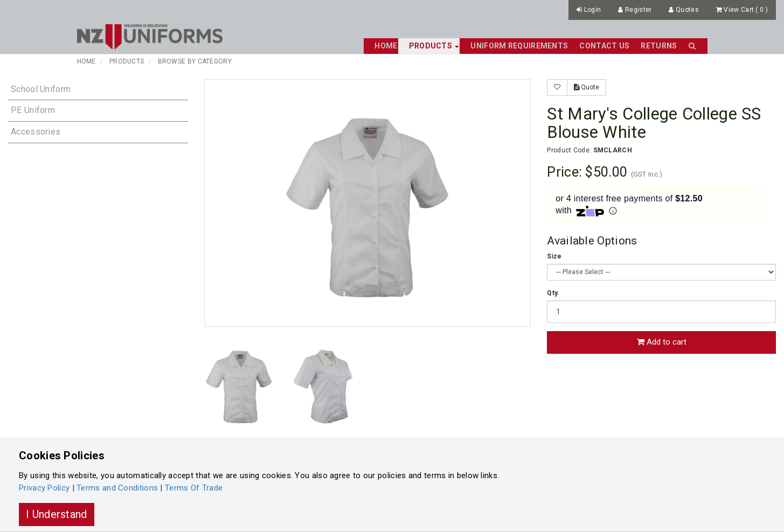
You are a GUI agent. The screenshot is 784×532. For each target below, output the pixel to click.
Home (386, 46)
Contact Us (604, 46)
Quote (587, 87)
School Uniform (41, 89)
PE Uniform (33, 110)
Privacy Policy (44, 488)
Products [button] (434, 46)
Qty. (553, 293)
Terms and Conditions (117, 488)
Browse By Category (195, 61)
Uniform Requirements (519, 46)
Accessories (36, 132)
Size (554, 256)
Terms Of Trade (194, 488)
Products (127, 61)
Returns (659, 46)
